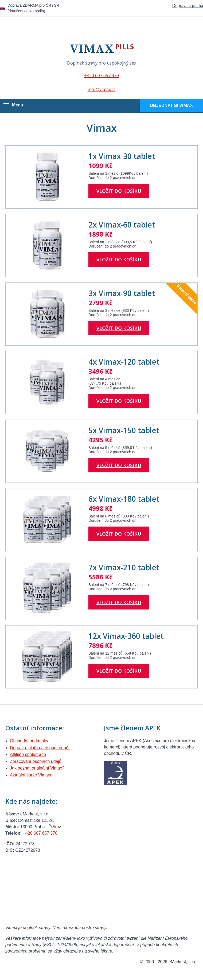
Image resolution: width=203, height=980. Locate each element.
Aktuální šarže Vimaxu (31, 775)
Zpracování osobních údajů (36, 761)
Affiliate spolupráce (28, 754)
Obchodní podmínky (29, 741)
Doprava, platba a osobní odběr (40, 748)
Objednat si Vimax (171, 105)
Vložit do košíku (119, 191)
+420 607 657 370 (101, 75)
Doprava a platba (188, 5)
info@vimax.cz (102, 89)
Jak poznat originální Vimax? (37, 768)
